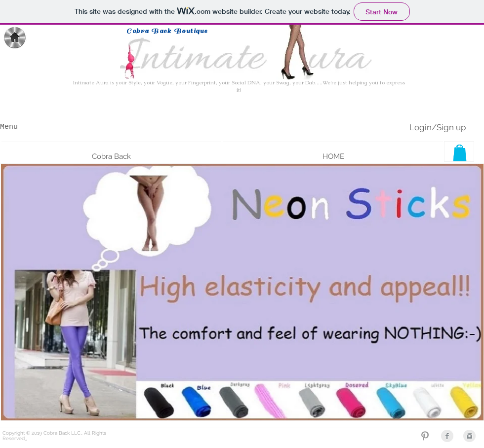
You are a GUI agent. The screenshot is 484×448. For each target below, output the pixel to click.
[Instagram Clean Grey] (469, 436)
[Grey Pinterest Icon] (425, 436)
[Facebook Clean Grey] (447, 436)
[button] (111, 152)
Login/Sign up (438, 127)
